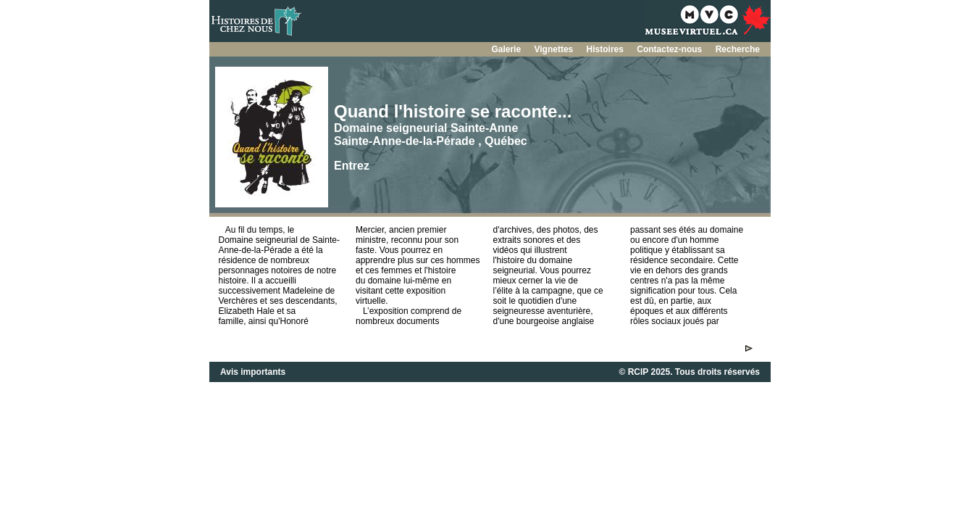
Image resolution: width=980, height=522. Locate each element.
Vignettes (554, 49)
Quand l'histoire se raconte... (453, 111)
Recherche (738, 49)
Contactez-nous (670, 49)
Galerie (507, 49)
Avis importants (253, 372)
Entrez (352, 166)
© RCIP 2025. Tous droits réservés (690, 372)
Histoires (607, 49)
